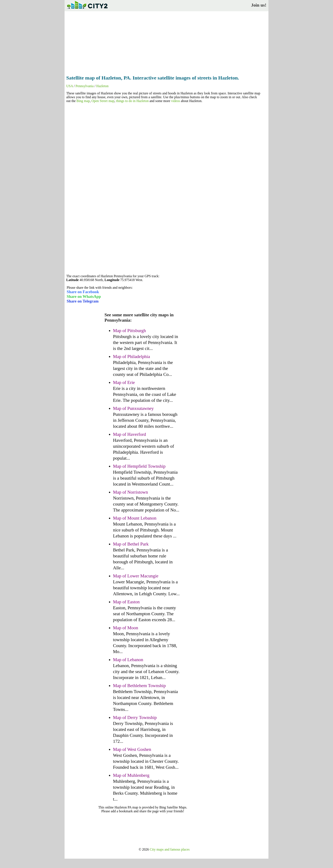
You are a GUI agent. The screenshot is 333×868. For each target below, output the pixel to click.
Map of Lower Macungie (136, 576)
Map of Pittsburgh (129, 331)
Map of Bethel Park (131, 544)
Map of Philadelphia (131, 357)
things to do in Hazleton (132, 101)
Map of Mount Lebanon (135, 518)
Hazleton (102, 86)
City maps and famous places (170, 849)
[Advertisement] (166, 42)
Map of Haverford (129, 434)
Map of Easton (126, 602)
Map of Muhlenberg (131, 775)
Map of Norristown (131, 492)
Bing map (83, 101)
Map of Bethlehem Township (139, 686)
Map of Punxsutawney (133, 408)
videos (176, 101)
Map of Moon (126, 628)
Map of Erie (124, 382)
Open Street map (103, 101)
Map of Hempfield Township (139, 466)
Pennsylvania (85, 86)
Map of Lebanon (128, 660)
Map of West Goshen (132, 749)
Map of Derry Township (135, 717)
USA (70, 86)
